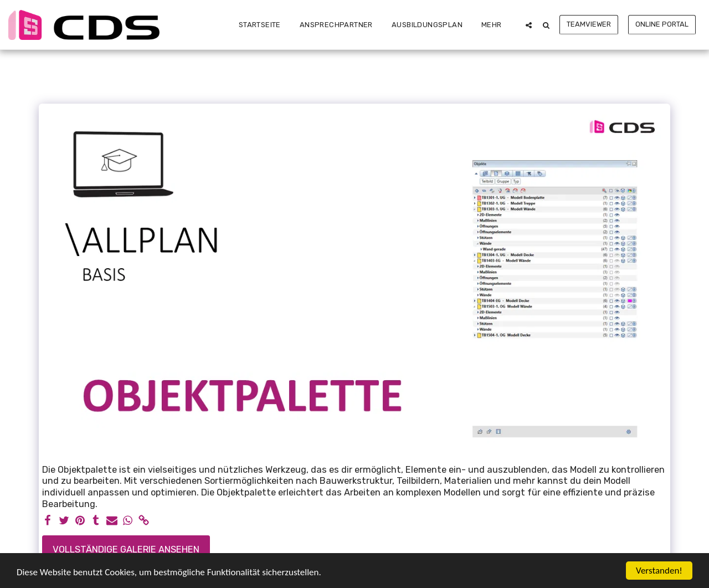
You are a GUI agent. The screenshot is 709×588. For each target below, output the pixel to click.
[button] (529, 25)
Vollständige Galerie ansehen (126, 549)
